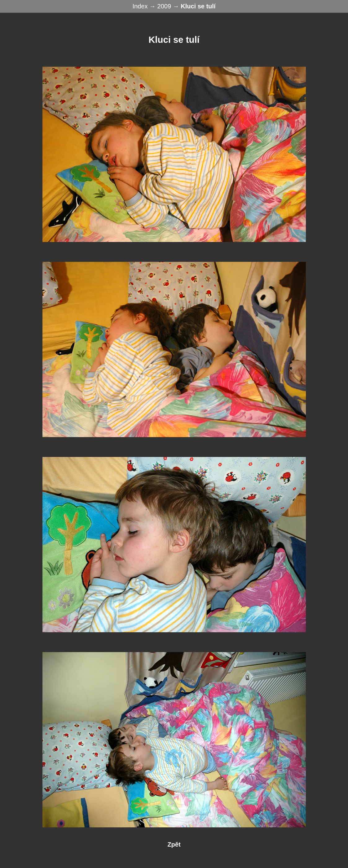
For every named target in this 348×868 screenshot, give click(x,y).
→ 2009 (161, 6)
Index (141, 6)
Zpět (174, 844)
